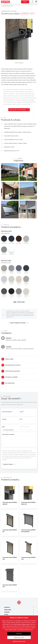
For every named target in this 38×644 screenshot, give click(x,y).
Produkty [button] (7, 607)
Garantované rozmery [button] (11, 365)
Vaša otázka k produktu (8, 434)
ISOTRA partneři (24, 427)
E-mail (22, 412)
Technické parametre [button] (11, 371)
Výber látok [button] (7, 359)
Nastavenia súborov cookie (19, 641)
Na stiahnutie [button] (8, 383)
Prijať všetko (19, 634)
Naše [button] (8, 610)
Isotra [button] (6, 614)
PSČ (21, 419)
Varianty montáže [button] (9, 377)
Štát (4, 427)
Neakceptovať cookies (19, 637)
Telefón (5, 419)
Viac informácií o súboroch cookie (22, 624)
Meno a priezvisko (7, 412)
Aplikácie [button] (7, 612)
